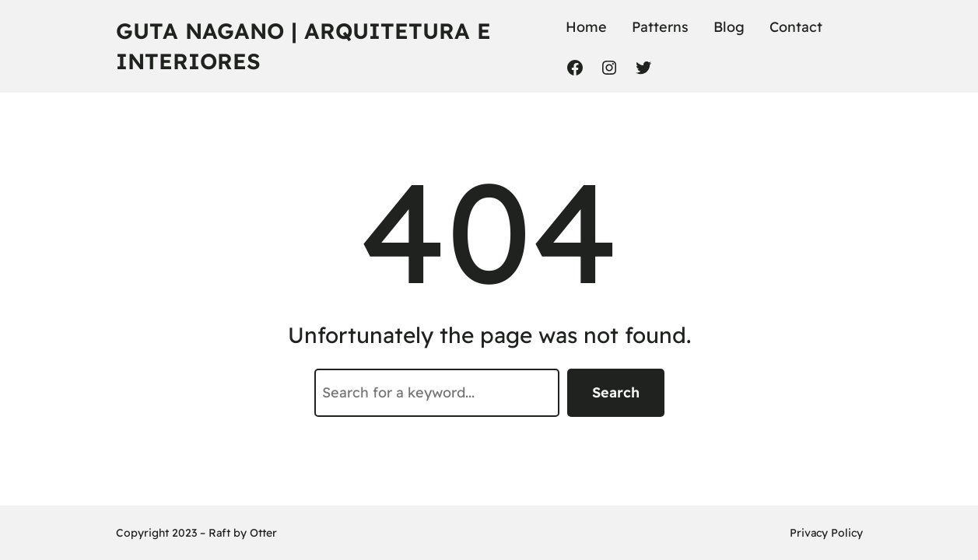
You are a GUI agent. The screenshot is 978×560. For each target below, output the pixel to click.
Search (616, 392)
